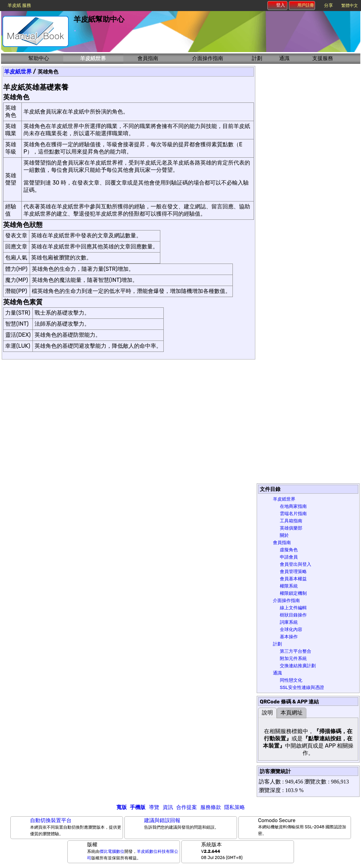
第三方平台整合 (296, 651)
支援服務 (323, 58)
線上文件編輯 (293, 608)
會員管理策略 (293, 571)
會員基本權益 (293, 579)
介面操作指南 (208, 58)
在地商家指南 (293, 506)
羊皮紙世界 (93, 58)
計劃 (257, 58)
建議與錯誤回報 (162, 820)
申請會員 (289, 557)
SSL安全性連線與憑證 (302, 687)
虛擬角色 (289, 550)
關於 (284, 535)
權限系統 (289, 586)
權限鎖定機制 (293, 593)
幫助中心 (39, 58)
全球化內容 (291, 629)
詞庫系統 (289, 622)
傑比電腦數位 (112, 851)
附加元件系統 (293, 658)
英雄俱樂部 (291, 528)
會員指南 (148, 58)
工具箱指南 (291, 521)
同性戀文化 (291, 680)
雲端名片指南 (293, 514)
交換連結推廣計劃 (298, 666)
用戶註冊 (302, 5)
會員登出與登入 (296, 564)
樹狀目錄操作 (293, 615)
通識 (284, 58)
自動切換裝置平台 (51, 820)
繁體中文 (350, 6)
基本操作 (289, 637)
